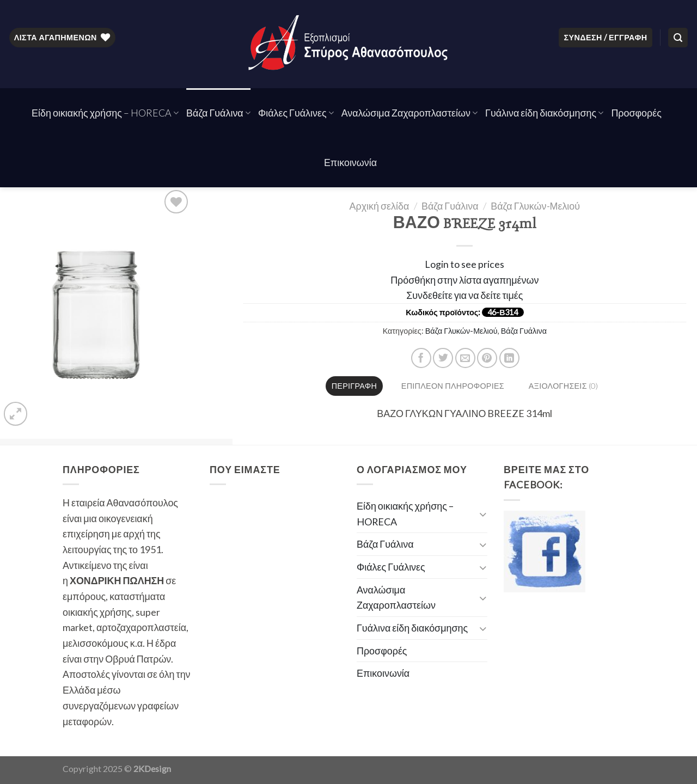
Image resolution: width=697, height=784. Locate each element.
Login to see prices (464, 264)
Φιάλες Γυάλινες (296, 113)
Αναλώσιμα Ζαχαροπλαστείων (409, 113)
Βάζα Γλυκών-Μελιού (535, 206)
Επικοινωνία (350, 162)
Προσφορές (636, 113)
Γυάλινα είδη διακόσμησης (544, 113)
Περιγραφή (354, 386)
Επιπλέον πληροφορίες (453, 386)
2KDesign (152, 768)
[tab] (354, 386)
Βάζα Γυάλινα (218, 113)
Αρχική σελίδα (380, 206)
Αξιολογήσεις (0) (563, 386)
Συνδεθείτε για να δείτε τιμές (464, 295)
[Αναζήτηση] (678, 38)
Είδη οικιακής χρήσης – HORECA (105, 113)
